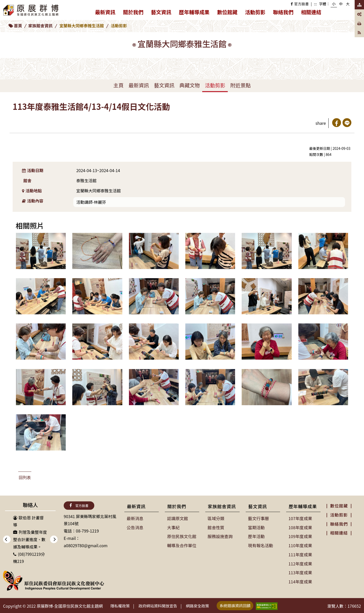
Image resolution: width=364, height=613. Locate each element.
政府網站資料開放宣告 (161, 605)
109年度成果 (300, 536)
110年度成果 (300, 545)
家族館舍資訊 (40, 26)
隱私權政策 (121, 605)
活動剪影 (255, 12)
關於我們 (135, 13)
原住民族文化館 (181, 536)
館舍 (27, 180)
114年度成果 (300, 580)
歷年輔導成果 (196, 13)
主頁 (118, 85)
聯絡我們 (283, 12)
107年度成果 (300, 518)
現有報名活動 (260, 545)
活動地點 (32, 191)
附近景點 (241, 85)
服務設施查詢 (220, 536)
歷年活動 (256, 536)
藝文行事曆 (258, 518)
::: (315, 4)
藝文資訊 (163, 13)
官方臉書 (300, 4)
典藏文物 (190, 85)
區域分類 (216, 518)
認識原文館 (177, 518)
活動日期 (33, 170)
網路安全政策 (203, 605)
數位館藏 (227, 12)
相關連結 (311, 12)
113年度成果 (300, 571)
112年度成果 (300, 562)
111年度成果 (300, 554)
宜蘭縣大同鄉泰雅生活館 (82, 26)
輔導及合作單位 (181, 545)
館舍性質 (216, 527)
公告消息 (135, 527)
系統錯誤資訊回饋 (242, 604)
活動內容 (33, 201)
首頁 (18, 26)
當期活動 (256, 527)
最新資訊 (107, 13)
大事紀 (173, 527)
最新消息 (135, 518)
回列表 (25, 477)
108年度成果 (300, 527)
